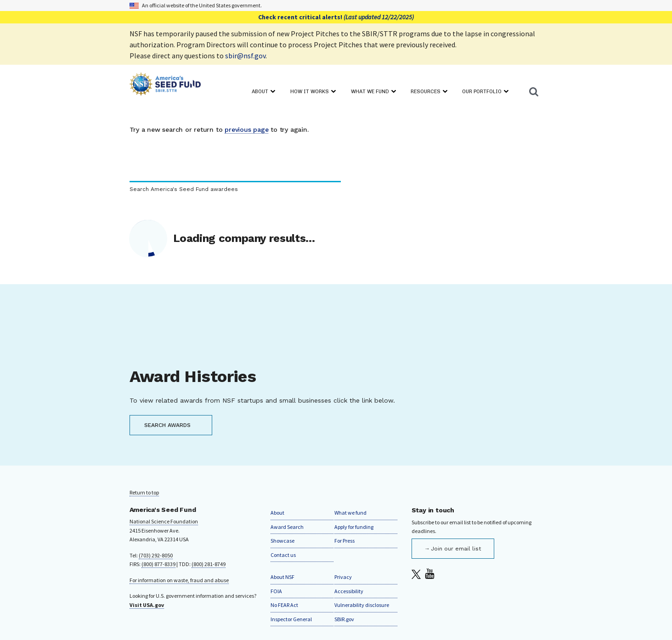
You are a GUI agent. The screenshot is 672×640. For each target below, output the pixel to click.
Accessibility (349, 591)
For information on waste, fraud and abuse (179, 580)
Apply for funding (354, 527)
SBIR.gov (344, 619)
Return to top (144, 492)
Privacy (343, 577)
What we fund (350, 513)
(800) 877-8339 (158, 564)
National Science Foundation (164, 521)
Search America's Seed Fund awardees (184, 189)
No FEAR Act (284, 605)
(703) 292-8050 (156, 555)
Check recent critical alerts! (336, 17)
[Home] (165, 86)
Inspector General (291, 619)
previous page (246, 129)
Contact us (283, 555)
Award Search (287, 527)
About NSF (282, 577)
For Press (344, 541)
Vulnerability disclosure (362, 605)
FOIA (276, 591)
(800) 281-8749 (209, 564)
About (277, 513)
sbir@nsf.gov (245, 56)
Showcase (282, 541)
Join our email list (456, 549)
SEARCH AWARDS (167, 425)
